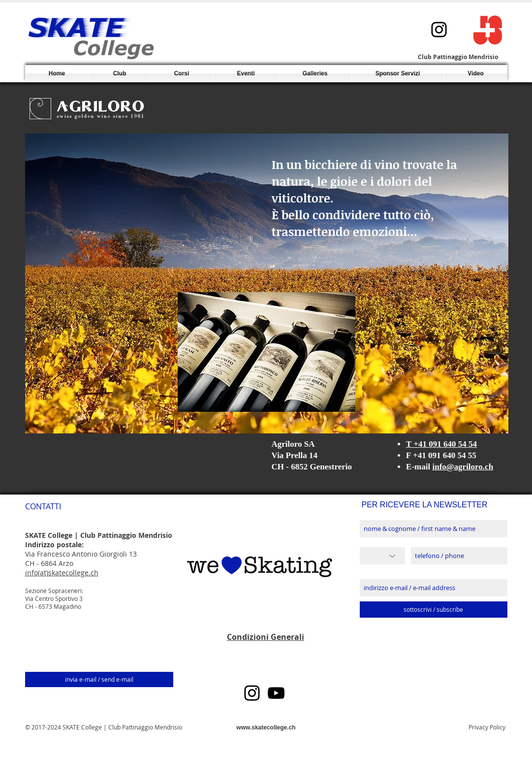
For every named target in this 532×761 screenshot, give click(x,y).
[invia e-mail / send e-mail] (99, 679)
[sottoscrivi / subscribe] (434, 610)
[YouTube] (276, 693)
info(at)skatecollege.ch (62, 573)
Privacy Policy (487, 727)
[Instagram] (439, 30)
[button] (182, 74)
